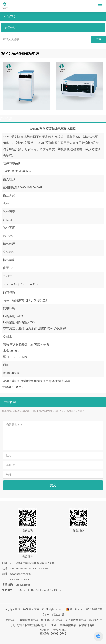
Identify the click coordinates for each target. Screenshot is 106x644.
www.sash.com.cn (19, 579)
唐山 (64, 630)
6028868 (33, 569)
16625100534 (38, 590)
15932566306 (23, 590)
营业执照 (59, 615)
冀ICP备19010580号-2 (53, 634)
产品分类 (10, 28)
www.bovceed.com (20, 574)
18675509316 (53, 590)
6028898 (44, 569)
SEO (49, 615)
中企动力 (56, 630)
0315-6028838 (18, 569)
